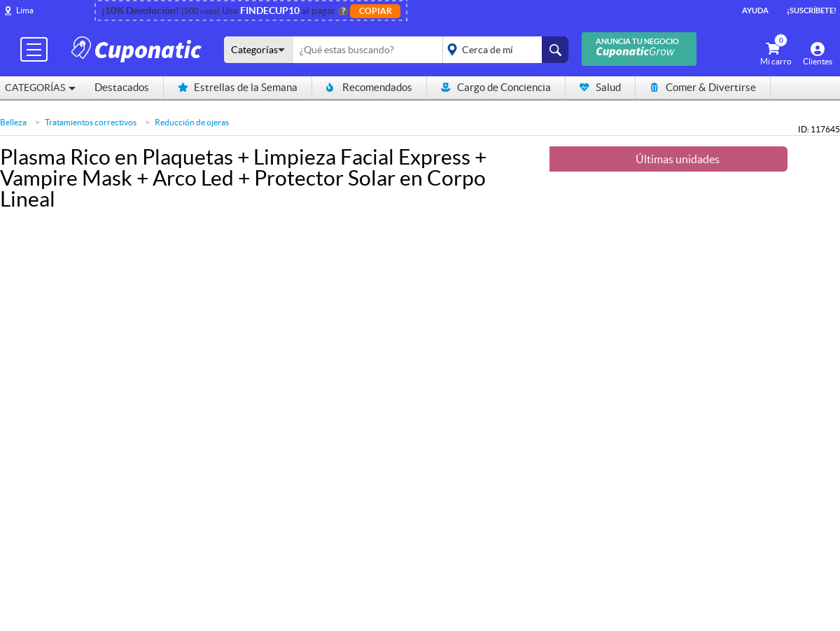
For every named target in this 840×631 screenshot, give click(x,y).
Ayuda (755, 11)
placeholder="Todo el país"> (503, 50)
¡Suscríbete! (812, 11)
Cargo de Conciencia (496, 87)
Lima (25, 10)
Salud (600, 87)
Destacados (122, 87)
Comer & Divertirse (703, 87)
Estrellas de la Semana (238, 87)
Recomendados (369, 87)
